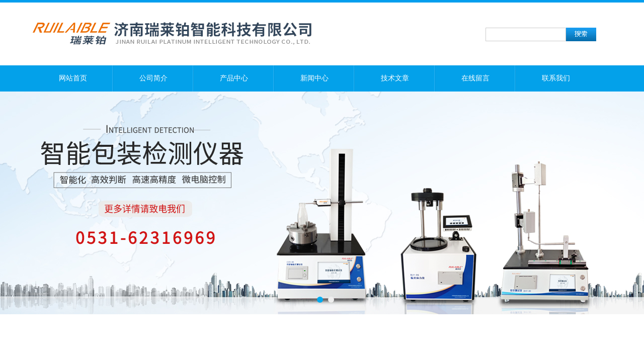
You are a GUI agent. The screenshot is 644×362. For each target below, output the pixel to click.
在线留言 (475, 78)
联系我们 (556, 78)
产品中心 (234, 78)
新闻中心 (314, 78)
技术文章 (395, 78)
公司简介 (153, 78)
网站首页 (73, 78)
